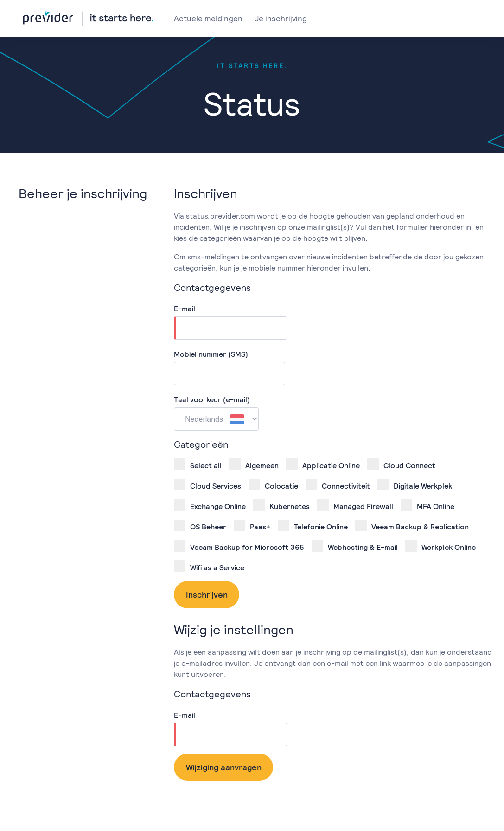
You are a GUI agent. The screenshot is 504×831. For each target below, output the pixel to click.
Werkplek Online (440, 546)
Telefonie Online (313, 526)
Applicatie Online (323, 464)
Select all (198, 464)
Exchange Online (210, 505)
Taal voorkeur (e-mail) (212, 400)
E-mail (185, 309)
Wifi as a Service (209, 567)
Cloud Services (207, 485)
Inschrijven (207, 595)
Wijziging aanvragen (224, 767)
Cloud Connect (401, 464)
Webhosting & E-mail (355, 546)
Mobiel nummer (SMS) (211, 354)
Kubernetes (281, 505)
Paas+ (252, 526)
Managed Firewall (355, 505)
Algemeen (254, 464)
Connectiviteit (338, 485)
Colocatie (273, 485)
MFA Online (427, 505)
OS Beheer (200, 526)
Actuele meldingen (208, 19)
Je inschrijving (281, 19)
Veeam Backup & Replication (412, 526)
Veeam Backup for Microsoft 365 (239, 546)
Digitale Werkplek (415, 485)
